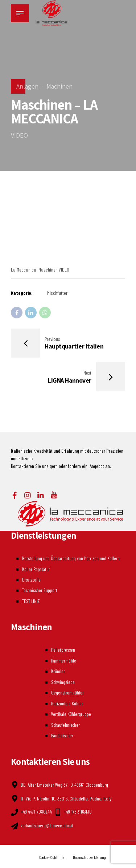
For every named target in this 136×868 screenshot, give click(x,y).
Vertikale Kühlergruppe (71, 712)
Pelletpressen (63, 650)
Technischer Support (39, 591)
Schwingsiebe (63, 681)
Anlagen (27, 86)
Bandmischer (63, 733)
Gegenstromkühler (67, 692)
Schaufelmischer (66, 723)
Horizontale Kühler (67, 702)
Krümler (58, 671)
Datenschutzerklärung (91, 855)
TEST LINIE (30, 602)
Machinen (59, 86)
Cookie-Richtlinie (50, 855)
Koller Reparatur (36, 570)
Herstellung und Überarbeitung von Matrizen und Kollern (71, 560)
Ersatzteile (31, 581)
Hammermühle (64, 661)
